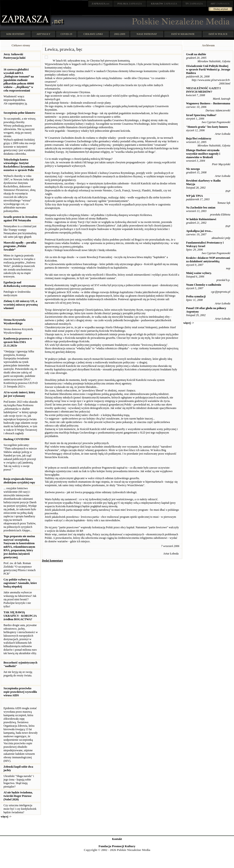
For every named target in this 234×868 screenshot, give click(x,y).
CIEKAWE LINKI (93, 34)
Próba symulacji (196, 296)
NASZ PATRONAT (147, 34)
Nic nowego (193, 169)
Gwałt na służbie (196, 54)
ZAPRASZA (130, 4)
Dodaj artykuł (221, 9)
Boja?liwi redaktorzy (199, 139)
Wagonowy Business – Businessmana (208, 103)
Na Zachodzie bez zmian (201, 208)
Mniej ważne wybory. (199, 273)
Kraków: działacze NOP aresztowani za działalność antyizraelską (208, 260)
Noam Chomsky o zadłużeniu (204, 285)
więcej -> (6, 817)
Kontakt (117, 839)
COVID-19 (66, 34)
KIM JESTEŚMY (16, 34)
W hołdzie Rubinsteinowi (201, 219)
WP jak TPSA (194, 196)
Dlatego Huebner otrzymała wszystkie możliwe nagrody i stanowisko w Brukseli (203, 154)
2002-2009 (120, 34)
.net (101, 4)
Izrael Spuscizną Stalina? (201, 115)
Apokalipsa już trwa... (199, 231)
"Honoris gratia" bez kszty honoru (207, 127)
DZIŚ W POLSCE (218, 34)
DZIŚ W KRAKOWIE (183, 34)
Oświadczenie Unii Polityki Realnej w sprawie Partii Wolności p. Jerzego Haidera (208, 69)
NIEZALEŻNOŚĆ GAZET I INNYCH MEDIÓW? (203, 90)
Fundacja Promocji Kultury (117, 846)
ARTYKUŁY (44, 34)
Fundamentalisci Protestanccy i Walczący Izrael (205, 244)
